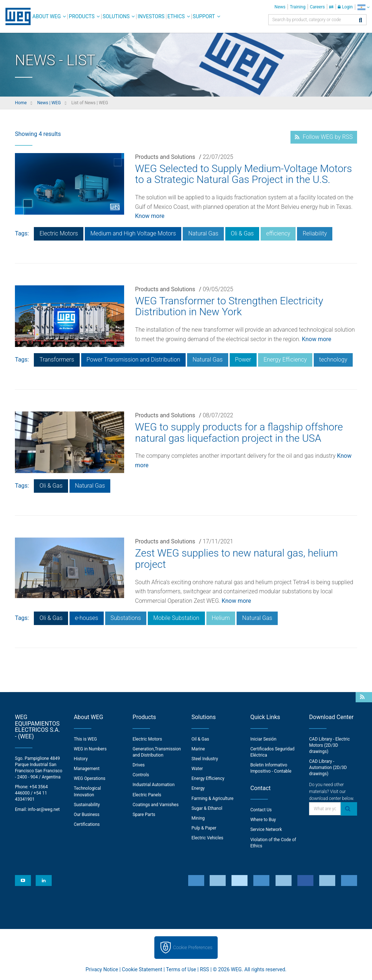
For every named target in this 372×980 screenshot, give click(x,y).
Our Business (87, 815)
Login (345, 7)
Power (243, 360)
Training (298, 7)
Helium (221, 618)
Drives (138, 765)
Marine (198, 749)
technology (333, 360)
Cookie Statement (142, 969)
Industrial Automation (153, 785)
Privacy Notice (102, 969)
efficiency (278, 233)
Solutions (116, 16)
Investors (151, 16)
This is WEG (86, 739)
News (280, 7)
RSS (204, 969)
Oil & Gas (200, 739)
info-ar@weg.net (44, 809)
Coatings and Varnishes (155, 805)
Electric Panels (147, 795)
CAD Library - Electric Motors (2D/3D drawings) (329, 745)
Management (87, 769)
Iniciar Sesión (264, 739)
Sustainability (87, 805)
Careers (317, 7)
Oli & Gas (242, 233)
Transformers (57, 360)
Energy (198, 788)
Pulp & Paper (204, 828)
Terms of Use (181, 969)
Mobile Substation (176, 618)
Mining (198, 818)
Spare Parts (144, 815)
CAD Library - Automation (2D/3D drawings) (328, 768)
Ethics (176, 16)
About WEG (47, 16)
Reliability (315, 233)
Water (197, 769)
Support (204, 16)
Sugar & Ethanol (207, 808)
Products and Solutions (165, 157)
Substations (126, 618)
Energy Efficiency (285, 360)
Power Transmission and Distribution (133, 360)
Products (82, 16)
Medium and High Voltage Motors (133, 233)
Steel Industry (205, 759)
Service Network (266, 829)
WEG (15, 16)
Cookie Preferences (193, 947)
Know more (150, 216)
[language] (363, 7)
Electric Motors (59, 233)
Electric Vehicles (207, 838)
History (81, 759)
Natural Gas (203, 233)
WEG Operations (90, 778)
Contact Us (261, 810)
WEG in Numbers (90, 749)
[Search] (361, 21)
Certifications (87, 824)
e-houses (87, 618)
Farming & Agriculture (212, 799)
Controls (141, 775)
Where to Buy (263, 820)
